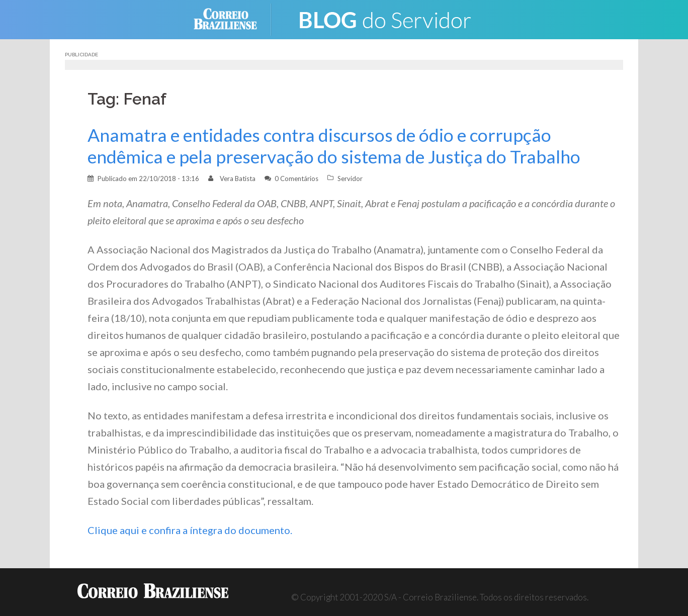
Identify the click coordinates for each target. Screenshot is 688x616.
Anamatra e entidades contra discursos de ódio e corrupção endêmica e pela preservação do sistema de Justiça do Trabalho (334, 146)
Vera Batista (238, 179)
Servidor (350, 179)
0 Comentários (296, 179)
